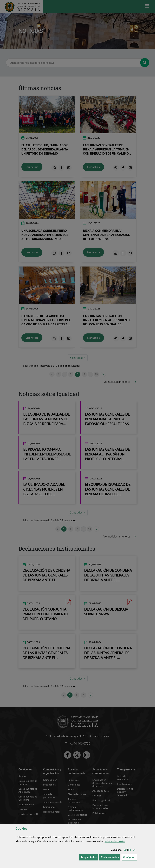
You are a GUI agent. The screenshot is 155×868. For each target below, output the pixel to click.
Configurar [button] (130, 857)
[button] (125, 850)
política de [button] (115, 841)
